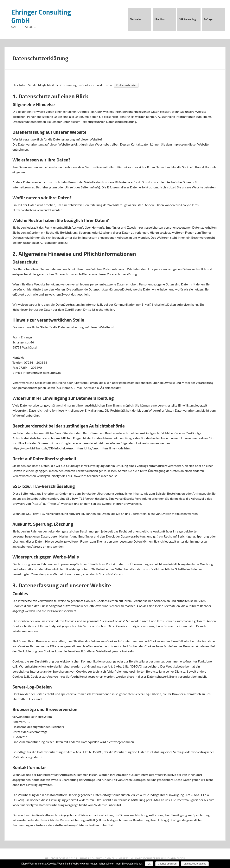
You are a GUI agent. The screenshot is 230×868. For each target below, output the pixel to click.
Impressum (125, 858)
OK (149, 864)
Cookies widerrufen (126, 85)
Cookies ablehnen (167, 864)
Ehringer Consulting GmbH (41, 16)
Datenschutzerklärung (152, 858)
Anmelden (178, 858)
